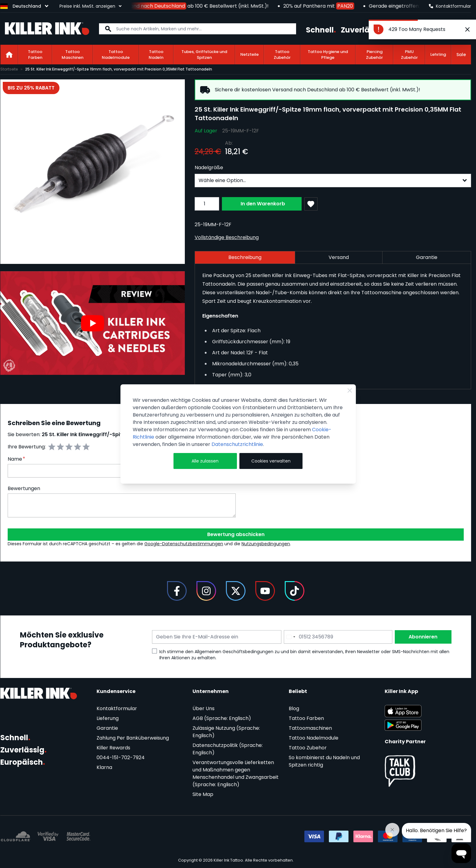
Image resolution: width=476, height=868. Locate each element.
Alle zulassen (205, 461)
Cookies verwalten (271, 461)
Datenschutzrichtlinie (237, 444)
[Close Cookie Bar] (350, 390)
